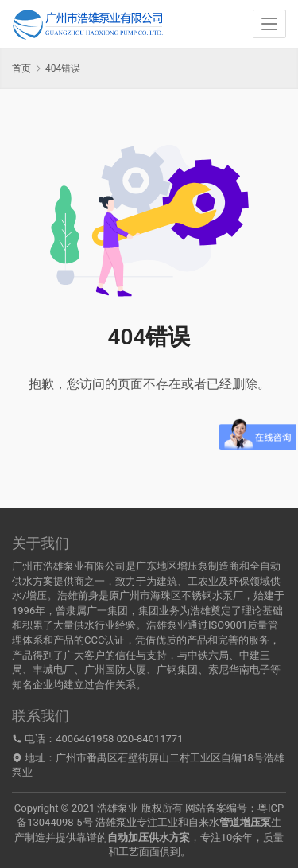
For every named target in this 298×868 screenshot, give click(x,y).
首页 (21, 68)
